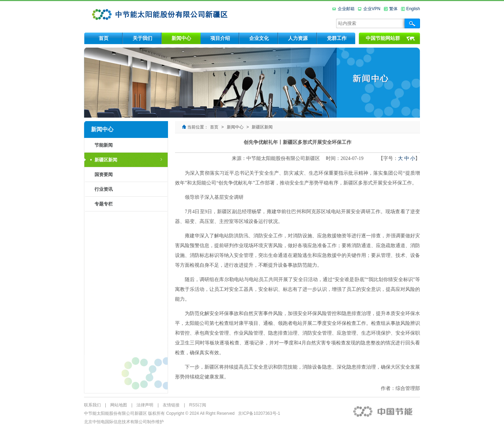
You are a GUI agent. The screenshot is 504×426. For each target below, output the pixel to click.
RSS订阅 (198, 405)
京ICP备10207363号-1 (259, 413)
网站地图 (119, 405)
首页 (214, 127)
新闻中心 (235, 127)
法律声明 (145, 405)
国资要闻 (104, 174)
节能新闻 (104, 145)
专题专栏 (104, 204)
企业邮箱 (346, 9)
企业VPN (372, 9)
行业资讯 (104, 189)
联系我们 (92, 405)
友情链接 (171, 405)
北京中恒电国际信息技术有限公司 (115, 422)
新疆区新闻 (106, 160)
